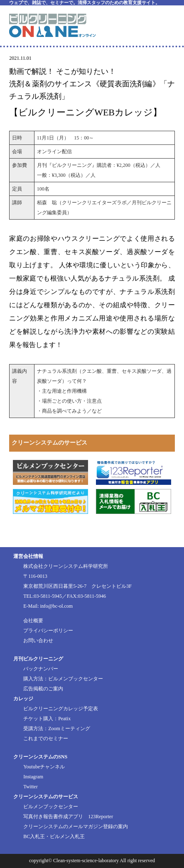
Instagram (33, 777)
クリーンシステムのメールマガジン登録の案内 (76, 826)
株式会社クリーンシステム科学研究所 (66, 566)
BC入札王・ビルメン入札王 (54, 836)
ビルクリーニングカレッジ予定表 (61, 709)
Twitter (30, 787)
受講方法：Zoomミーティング (57, 729)
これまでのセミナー (46, 738)
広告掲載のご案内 (43, 689)
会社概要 (33, 621)
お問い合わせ (38, 641)
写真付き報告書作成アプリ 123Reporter (68, 817)
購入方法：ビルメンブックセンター (63, 679)
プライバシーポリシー (48, 631)
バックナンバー (41, 669)
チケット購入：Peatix (47, 719)
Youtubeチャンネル (44, 767)
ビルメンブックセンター (51, 807)
